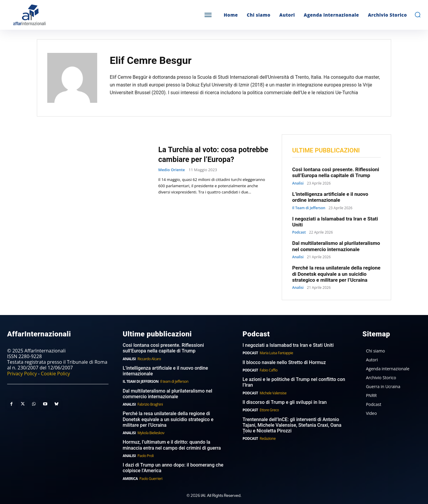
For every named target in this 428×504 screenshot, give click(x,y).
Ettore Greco (269, 410)
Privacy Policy (22, 374)
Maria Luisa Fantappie (276, 353)
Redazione (268, 438)
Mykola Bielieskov (151, 433)
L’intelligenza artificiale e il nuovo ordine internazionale (330, 197)
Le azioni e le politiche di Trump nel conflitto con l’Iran (294, 382)
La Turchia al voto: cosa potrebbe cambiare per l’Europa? (203, 154)
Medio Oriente (172, 175)
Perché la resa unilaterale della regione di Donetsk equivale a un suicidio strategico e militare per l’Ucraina (336, 274)
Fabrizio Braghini (150, 404)
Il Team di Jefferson (309, 208)
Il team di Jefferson (174, 382)
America (130, 479)
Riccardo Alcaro (149, 359)
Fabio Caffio (269, 370)
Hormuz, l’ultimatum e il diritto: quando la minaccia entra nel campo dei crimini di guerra (172, 445)
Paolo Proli (146, 456)
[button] (418, 15)
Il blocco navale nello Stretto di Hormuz (284, 362)
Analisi (298, 183)
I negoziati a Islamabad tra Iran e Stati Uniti (288, 345)
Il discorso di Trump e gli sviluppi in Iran (285, 402)
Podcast (299, 233)
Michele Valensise (273, 393)
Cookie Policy (55, 374)
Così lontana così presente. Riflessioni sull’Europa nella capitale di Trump (336, 172)
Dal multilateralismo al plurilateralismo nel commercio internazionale (336, 246)
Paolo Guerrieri (151, 479)
